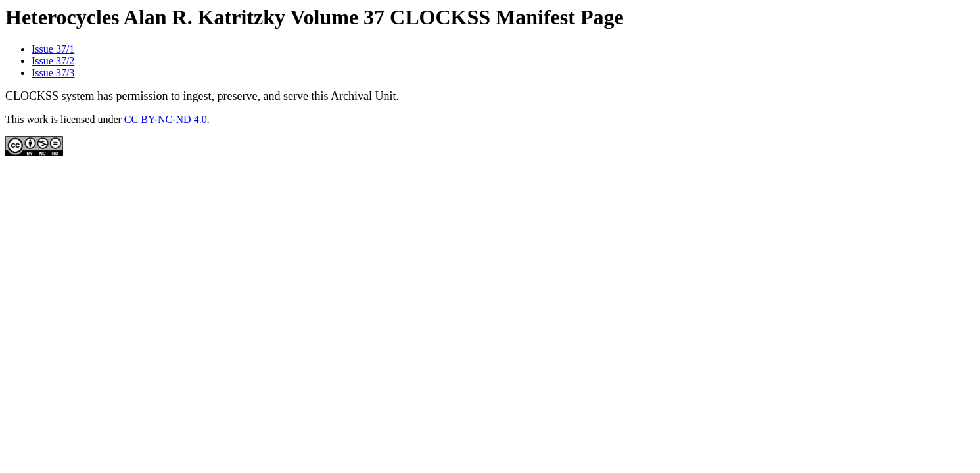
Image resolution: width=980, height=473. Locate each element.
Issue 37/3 (53, 73)
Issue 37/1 (53, 49)
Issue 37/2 (53, 61)
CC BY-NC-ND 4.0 (166, 119)
